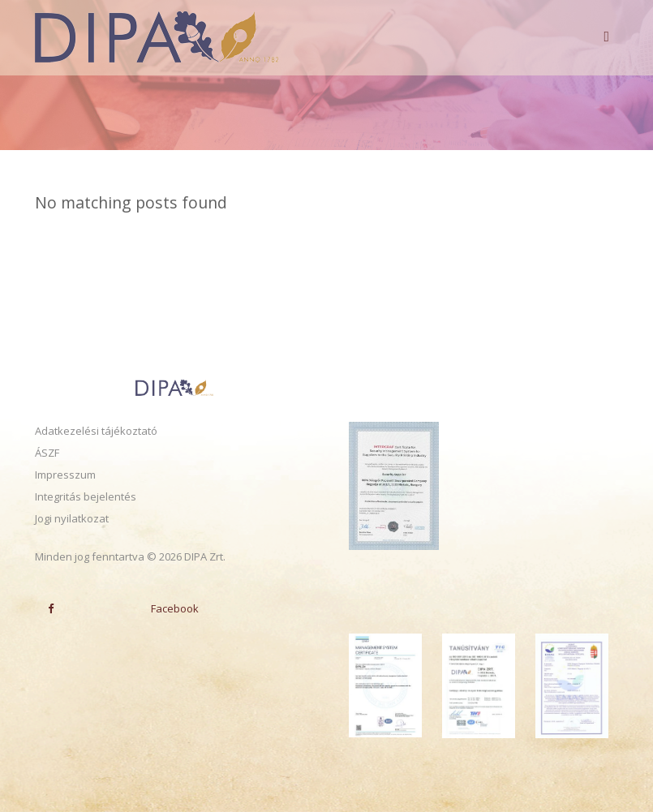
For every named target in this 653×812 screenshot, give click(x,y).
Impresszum (65, 475)
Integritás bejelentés (86, 496)
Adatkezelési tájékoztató (96, 431)
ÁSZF (47, 453)
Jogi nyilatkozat (72, 518)
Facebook (117, 608)
